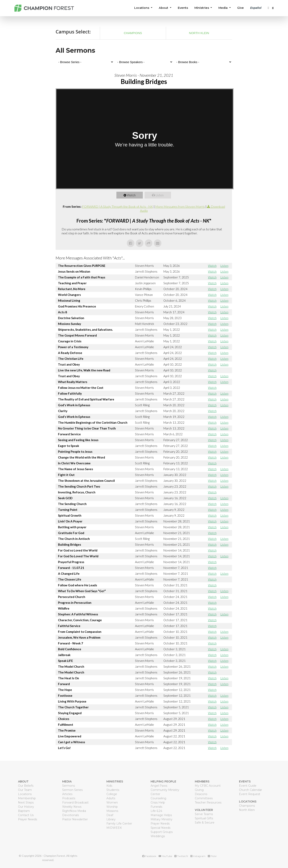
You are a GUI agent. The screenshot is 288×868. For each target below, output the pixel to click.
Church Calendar (250, 790)
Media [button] (223, 8)
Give (240, 8)
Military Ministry (161, 819)
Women (112, 802)
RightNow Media (74, 811)
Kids (109, 786)
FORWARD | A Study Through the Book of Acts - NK (117, 206)
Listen (160, 195)
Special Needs (160, 828)
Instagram (198, 856)
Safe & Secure (205, 823)
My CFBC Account (208, 786)
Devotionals (70, 815)
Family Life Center (119, 824)
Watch (131, 195)
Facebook (149, 856)
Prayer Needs (27, 819)
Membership (27, 798)
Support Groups (162, 832)
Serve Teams (204, 814)
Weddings (158, 836)
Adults (111, 798)
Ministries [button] (202, 8)
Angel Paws (159, 786)
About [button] (164, 8)
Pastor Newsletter (75, 819)
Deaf (110, 815)
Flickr (212, 856)
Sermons (68, 786)
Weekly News (72, 807)
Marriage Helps (161, 815)
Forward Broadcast (75, 802)
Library (111, 819)
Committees (204, 798)
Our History (26, 807)
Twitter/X (181, 856)
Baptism (24, 811)
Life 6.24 (156, 811)
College (112, 794)
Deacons (201, 794)
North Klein (199, 33)
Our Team (25, 790)
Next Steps (26, 802)
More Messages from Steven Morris (180, 206)
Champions (133, 33)
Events (183, 8)
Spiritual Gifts (204, 818)
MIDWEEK (114, 828)
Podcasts (69, 798)
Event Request (250, 794)
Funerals (156, 807)
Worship (112, 807)
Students (113, 790)
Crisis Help (158, 802)
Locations (25, 794)
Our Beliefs (26, 786)
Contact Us (26, 815)
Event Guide (248, 786)
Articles (67, 794)
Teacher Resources (208, 802)
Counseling (158, 798)
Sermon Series (72, 790)
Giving (199, 790)
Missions (112, 811)
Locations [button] (142, 8)
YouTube (165, 856)
